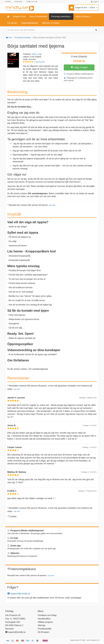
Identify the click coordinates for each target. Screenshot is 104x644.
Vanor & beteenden (38, 16)
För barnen (12, 23)
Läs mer (52, 205)
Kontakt (8, 2)
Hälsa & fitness (83, 16)
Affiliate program (45, 622)
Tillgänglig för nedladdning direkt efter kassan (78, 79)
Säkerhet (13, 553)
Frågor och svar (32, 2)
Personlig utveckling (61, 16)
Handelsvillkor (44, 619)
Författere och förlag (47, 615)
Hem (9, 38)
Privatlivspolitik (45, 629)
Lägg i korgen (79, 67)
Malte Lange (37, 54)
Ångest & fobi (19, 16)
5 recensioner (39, 62)
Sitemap (42, 625)
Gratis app (14, 546)
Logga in (95, 2)
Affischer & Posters (51, 23)
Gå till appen (44, 632)
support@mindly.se (19, 594)
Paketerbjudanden (30, 23)
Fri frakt (13, 538)
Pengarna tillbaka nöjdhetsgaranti (79, 74)
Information (18, 2)
